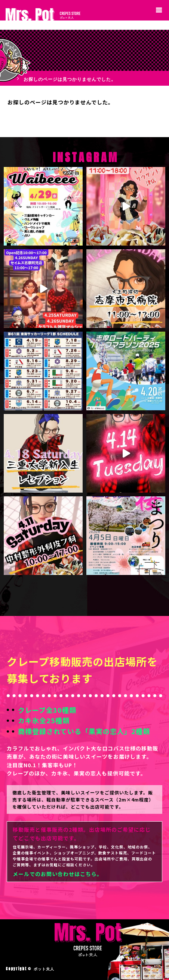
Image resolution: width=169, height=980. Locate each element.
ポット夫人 (44, 969)
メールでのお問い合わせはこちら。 (58, 874)
